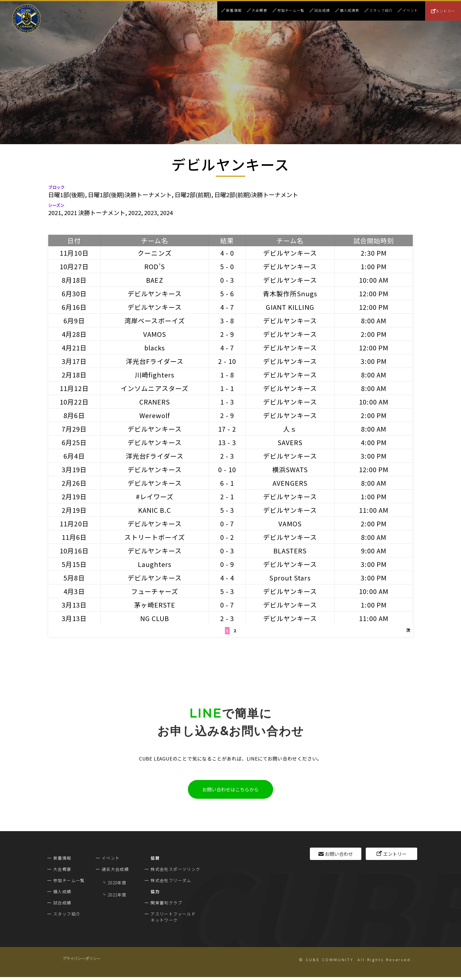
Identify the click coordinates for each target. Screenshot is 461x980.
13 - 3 (227, 442)
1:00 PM (374, 266)
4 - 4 (227, 578)
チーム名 (154, 240)
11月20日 (74, 523)
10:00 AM (374, 280)
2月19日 (74, 496)
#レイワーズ (155, 496)
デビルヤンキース (290, 253)
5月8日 (74, 578)
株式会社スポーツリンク (175, 869)
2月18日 (74, 375)
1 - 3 (227, 402)
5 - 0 (227, 266)
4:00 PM (374, 442)
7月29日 (74, 429)
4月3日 (74, 591)
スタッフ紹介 (381, 10)
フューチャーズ (155, 591)
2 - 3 (227, 456)
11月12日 (74, 388)
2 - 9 (227, 334)
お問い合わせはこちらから (230, 789)
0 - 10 (227, 469)
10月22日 (74, 402)
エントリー (445, 11)
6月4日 (74, 456)
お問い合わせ (339, 854)
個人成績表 (350, 10)
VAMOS (155, 334)
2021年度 (117, 895)
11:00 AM (374, 510)
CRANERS (155, 402)
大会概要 (259, 10)
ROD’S (155, 266)
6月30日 (74, 293)
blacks (155, 347)
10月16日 (74, 550)
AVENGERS (290, 483)
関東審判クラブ (166, 903)
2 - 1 (227, 496)
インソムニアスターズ (155, 388)
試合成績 (322, 10)
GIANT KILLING (290, 307)
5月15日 (74, 564)
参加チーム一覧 (291, 10)
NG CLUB (155, 618)
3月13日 (74, 605)
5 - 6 (227, 293)
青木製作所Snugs (290, 293)
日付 (74, 240)
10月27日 (74, 266)
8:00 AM (374, 320)
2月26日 (74, 483)
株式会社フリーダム (171, 880)
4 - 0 (227, 253)
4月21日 (74, 347)
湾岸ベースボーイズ (155, 320)
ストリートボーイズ (155, 537)
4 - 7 (227, 307)
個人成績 (62, 891)
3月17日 (74, 361)
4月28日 (74, 334)
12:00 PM (374, 293)
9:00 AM (374, 550)
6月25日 (74, 442)
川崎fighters (155, 375)
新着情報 (234, 10)
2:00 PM (374, 334)
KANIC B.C (155, 510)
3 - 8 (227, 320)
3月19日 (74, 469)
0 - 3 (227, 280)
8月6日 (74, 415)
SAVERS (290, 442)
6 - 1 (227, 483)
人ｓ (290, 429)
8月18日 (74, 280)
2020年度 (117, 883)
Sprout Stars (290, 578)
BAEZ (154, 280)
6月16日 (74, 307)
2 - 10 (227, 361)
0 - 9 (227, 564)
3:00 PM (374, 361)
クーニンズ (155, 253)
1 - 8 (227, 375)
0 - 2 (227, 537)
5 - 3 (227, 510)
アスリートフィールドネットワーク (173, 917)
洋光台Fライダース (155, 361)
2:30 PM (374, 253)
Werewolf (155, 415)
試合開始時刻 (374, 240)
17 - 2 (227, 429)
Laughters (155, 564)
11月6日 (74, 537)
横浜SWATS (290, 469)
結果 (227, 240)
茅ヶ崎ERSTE (155, 605)
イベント (410, 10)
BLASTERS (290, 550)
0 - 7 (227, 523)
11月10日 (74, 253)
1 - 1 (227, 388)
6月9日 (74, 320)
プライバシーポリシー (81, 958)
